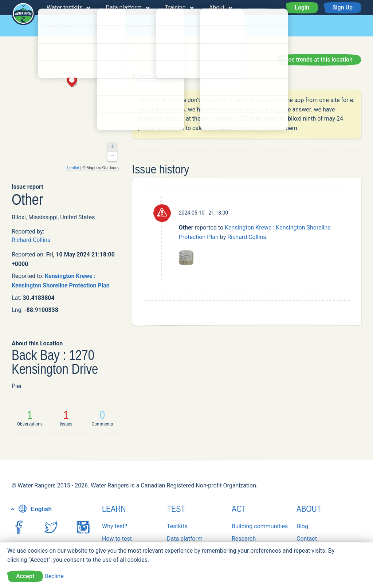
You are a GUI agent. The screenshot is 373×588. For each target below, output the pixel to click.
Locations (138, 26)
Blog (302, 526)
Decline (54, 576)
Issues (228, 26)
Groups (99, 26)
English (34, 509)
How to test (117, 539)
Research (244, 539)
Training (175, 7)
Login (302, 7)
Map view (59, 26)
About (217, 7)
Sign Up (343, 7)
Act (239, 509)
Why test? (115, 526)
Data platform (123, 7)
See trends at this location (319, 60)
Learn (114, 509)
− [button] (112, 156)
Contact (307, 539)
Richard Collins (31, 240)
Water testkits (64, 7)
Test (176, 509)
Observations (185, 26)
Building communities (260, 526)
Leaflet (73, 168)
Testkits (177, 526)
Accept (25, 576)
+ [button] (112, 146)
